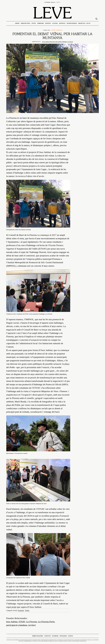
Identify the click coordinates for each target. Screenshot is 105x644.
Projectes (82, 23)
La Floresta (32, 622)
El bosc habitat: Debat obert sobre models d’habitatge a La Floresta (57, 42)
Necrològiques (72, 23)
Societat (48, 23)
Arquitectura (25, 23)
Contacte (47, 636)
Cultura (55, 23)
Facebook (21, 611)
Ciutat (34, 23)
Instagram (63, 636)
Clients (70, 636)
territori (32, 625)
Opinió (17, 23)
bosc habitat (12, 622)
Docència (62, 23)
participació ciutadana (17, 625)
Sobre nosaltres (38, 636)
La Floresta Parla (46, 622)
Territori (40, 23)
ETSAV (22, 622)
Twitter (27, 611)
